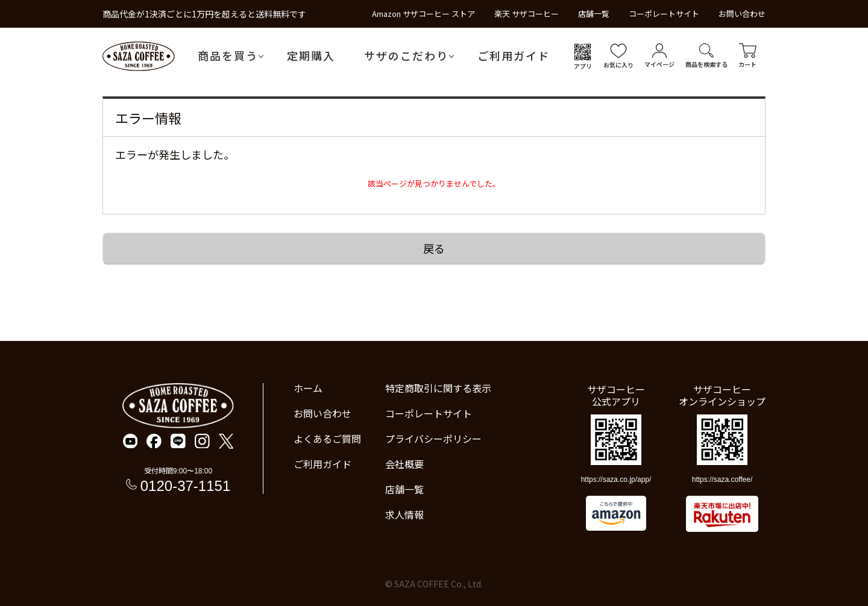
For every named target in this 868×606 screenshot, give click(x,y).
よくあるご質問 (327, 439)
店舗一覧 (594, 14)
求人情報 (404, 514)
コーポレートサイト (664, 14)
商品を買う (228, 55)
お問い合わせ (742, 14)
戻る (434, 248)
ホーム (308, 388)
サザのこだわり (406, 55)
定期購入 (311, 55)
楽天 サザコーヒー (527, 14)
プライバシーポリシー (433, 439)
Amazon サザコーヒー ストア (423, 14)
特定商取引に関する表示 (438, 388)
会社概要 (404, 464)
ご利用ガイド (514, 55)
